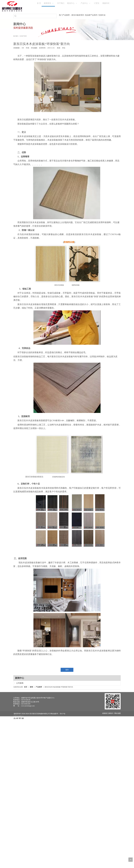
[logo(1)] (12, 6)
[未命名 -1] (113, 701)
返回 (67, 670)
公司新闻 (18, 683)
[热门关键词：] (15, 16)
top (131, 860)
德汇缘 (108, 713)
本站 (64, 48)
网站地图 (118, 713)
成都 (104, 713)
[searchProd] (37, 16)
